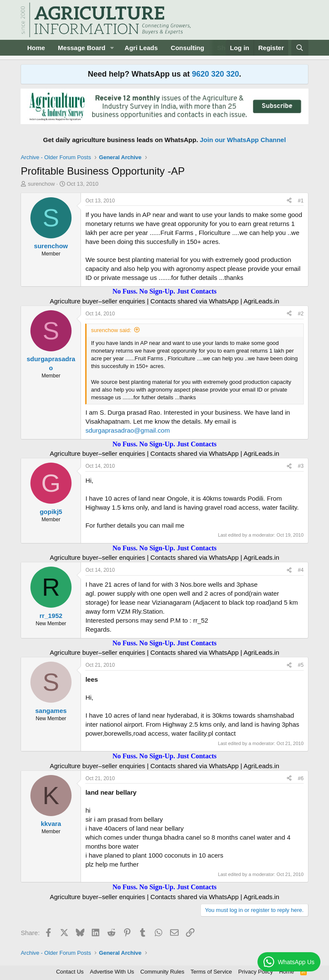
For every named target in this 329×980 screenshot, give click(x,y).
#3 (301, 466)
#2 (301, 314)
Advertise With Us (112, 972)
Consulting (187, 48)
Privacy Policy (256, 972)
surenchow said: (111, 330)
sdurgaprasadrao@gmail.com (127, 430)
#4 (301, 570)
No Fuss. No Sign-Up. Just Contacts (164, 291)
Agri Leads (141, 48)
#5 (301, 665)
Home (36, 48)
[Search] (300, 48)
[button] (112, 48)
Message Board (82, 48)
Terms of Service (211, 972)
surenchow (41, 184)
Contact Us (70, 972)
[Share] (289, 201)
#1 (301, 201)
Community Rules (163, 972)
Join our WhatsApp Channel (243, 140)
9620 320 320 (215, 74)
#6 (301, 778)
